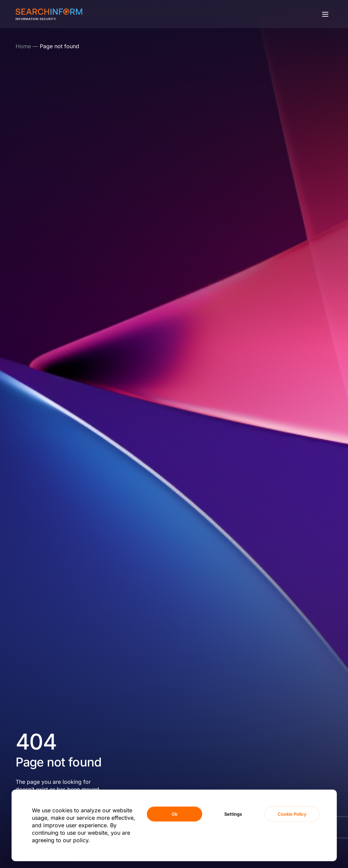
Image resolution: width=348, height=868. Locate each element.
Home (23, 46)
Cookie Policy (292, 814)
